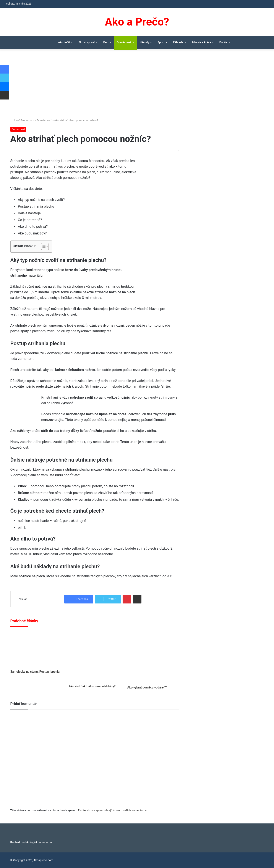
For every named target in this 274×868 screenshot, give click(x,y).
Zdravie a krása (201, 42)
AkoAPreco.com (22, 120)
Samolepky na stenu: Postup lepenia (35, 672)
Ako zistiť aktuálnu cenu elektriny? (92, 686)
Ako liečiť (64, 42)
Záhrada (178, 42)
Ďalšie (223, 42)
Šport (161, 42)
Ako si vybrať (87, 42)
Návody (144, 42)
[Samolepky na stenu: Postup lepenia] (36, 649)
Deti (106, 42)
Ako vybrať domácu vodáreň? (147, 687)
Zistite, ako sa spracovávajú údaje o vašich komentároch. (113, 810)
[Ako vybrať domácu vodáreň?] (153, 657)
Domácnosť (124, 42)
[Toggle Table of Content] (43, 247)
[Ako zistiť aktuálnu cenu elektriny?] (95, 657)
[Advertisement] (137, 86)
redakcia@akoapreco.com (38, 842)
